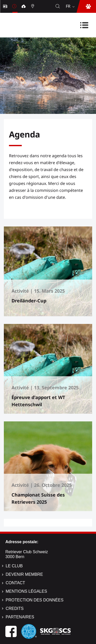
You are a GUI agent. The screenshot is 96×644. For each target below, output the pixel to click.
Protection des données (35, 600)
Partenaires (20, 617)
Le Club (14, 566)
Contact (15, 583)
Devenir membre (24, 574)
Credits (15, 608)
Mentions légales (26, 591)
